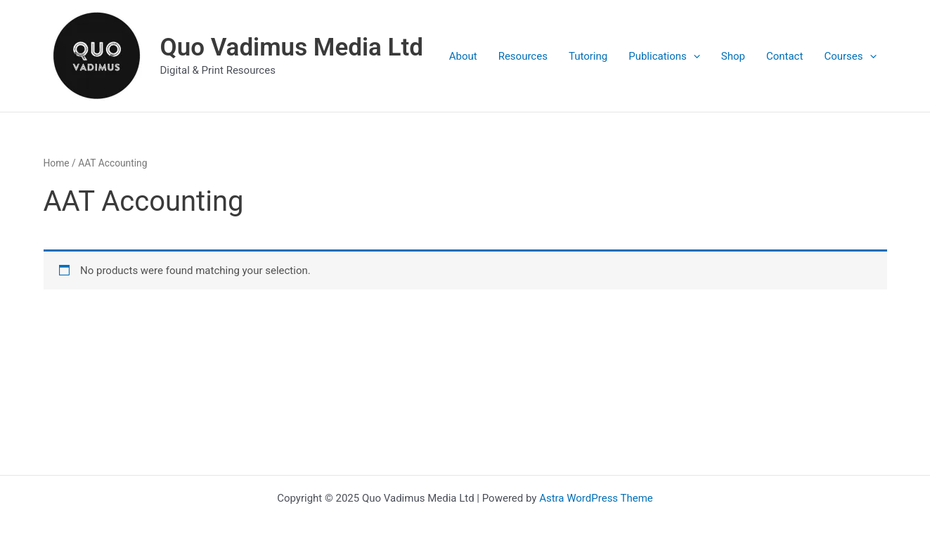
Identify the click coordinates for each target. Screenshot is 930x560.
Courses (850, 56)
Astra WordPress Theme (596, 498)
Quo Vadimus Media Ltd (292, 47)
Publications (664, 56)
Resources (523, 56)
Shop (733, 56)
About (463, 56)
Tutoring (588, 56)
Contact (784, 56)
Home (57, 163)
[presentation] (693, 56)
